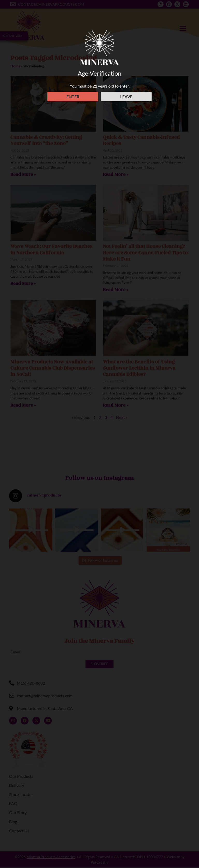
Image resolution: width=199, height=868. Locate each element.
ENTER (72, 96)
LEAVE (127, 96)
